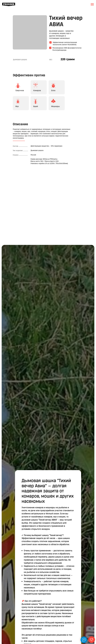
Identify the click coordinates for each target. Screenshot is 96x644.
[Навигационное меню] (92, 4)
